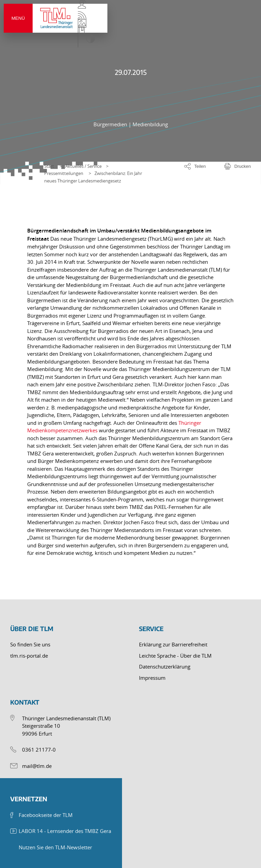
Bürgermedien (111, 124)
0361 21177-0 (39, 750)
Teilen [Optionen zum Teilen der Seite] (200, 166)
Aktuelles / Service (83, 166)
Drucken (243, 166)
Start (49, 166)
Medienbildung (150, 124)
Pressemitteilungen (64, 173)
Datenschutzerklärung (165, 666)
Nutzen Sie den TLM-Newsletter (55, 847)
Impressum (152, 678)
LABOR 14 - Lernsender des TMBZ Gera (65, 831)
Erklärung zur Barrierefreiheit (173, 644)
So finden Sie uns (30, 644)
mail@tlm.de (37, 766)
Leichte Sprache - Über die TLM (175, 656)
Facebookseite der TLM (46, 815)
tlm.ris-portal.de (29, 656)
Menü (25, 26)
